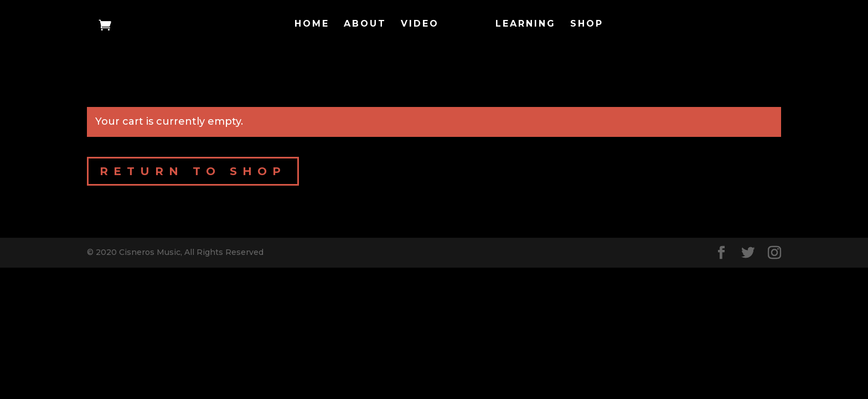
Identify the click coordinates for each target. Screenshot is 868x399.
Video (420, 24)
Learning (526, 24)
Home (312, 24)
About (365, 24)
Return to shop (193, 171)
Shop (587, 24)
